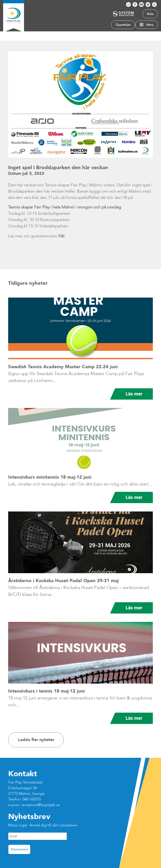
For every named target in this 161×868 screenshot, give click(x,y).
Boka (150, 14)
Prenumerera (19, 849)
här (61, 236)
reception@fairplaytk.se (41, 805)
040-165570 (32, 799)
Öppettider (123, 25)
